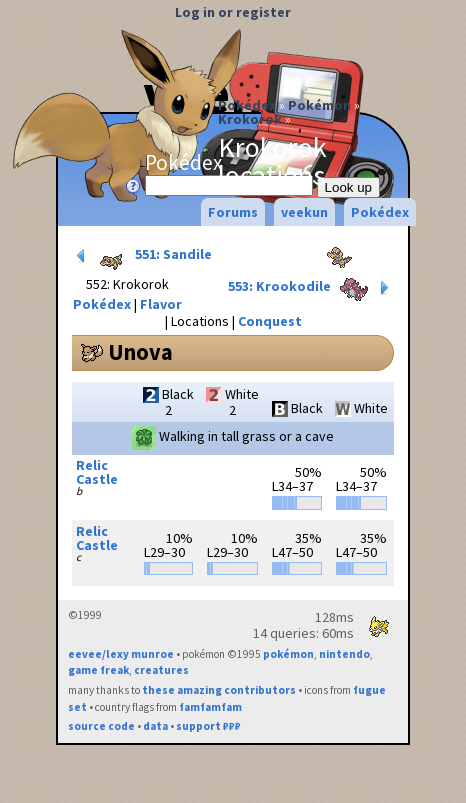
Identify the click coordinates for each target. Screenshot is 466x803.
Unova (140, 352)
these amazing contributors (219, 690)
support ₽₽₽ (208, 726)
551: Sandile (142, 256)
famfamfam (210, 707)
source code (101, 726)
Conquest (270, 321)
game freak (98, 670)
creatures (161, 670)
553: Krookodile (310, 288)
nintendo (344, 654)
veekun (304, 212)
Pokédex (247, 105)
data (155, 726)
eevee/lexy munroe (121, 654)
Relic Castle (97, 472)
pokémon (288, 654)
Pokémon (319, 105)
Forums (233, 212)
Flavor (161, 304)
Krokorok (250, 119)
